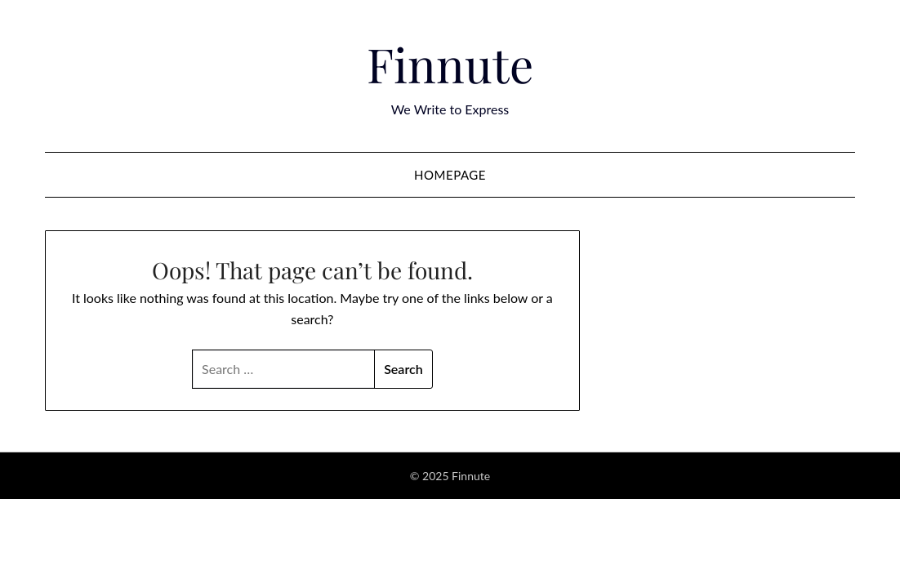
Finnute (450, 64)
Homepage (450, 175)
